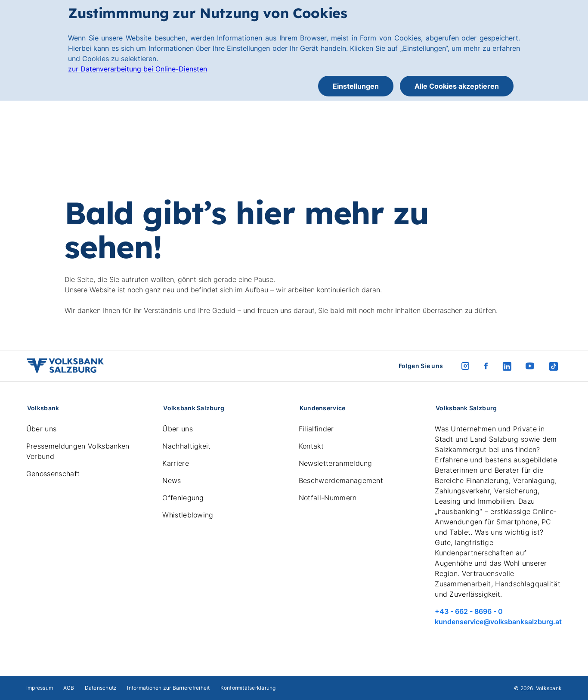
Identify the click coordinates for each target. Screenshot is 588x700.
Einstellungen (356, 86)
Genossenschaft (53, 474)
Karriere (176, 463)
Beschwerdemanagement (341, 480)
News (172, 480)
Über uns (42, 429)
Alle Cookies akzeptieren (457, 86)
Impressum (40, 688)
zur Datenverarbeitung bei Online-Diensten (138, 69)
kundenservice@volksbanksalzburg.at (498, 622)
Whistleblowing (188, 515)
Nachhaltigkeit (186, 446)
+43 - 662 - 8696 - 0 (469, 611)
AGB (69, 688)
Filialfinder (316, 429)
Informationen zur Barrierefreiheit (168, 688)
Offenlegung (183, 498)
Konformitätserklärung (248, 688)
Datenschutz (101, 688)
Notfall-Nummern (328, 498)
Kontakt (311, 446)
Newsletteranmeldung (336, 463)
